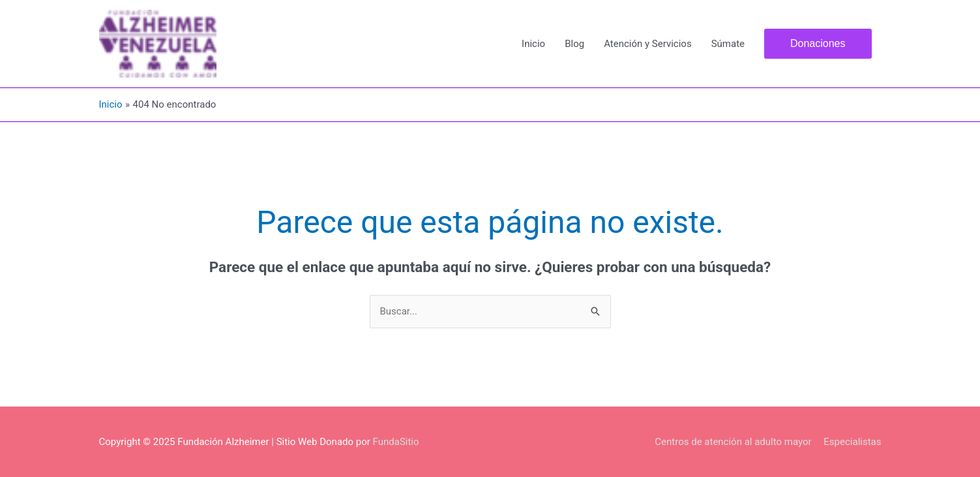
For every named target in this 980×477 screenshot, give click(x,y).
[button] (818, 44)
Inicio (533, 44)
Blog (574, 44)
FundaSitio (396, 442)
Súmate (728, 44)
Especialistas (852, 442)
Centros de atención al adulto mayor (733, 442)
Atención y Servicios (647, 44)
